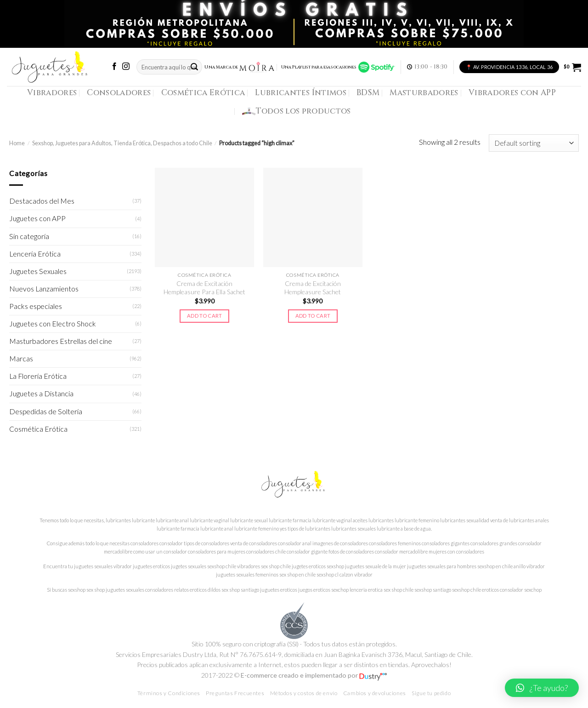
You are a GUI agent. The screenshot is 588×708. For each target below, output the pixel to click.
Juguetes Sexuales (38, 271)
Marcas (21, 359)
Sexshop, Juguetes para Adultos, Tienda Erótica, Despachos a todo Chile (122, 143)
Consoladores (119, 93)
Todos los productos (297, 111)
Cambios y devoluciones (375, 693)
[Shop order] (534, 143)
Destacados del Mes (42, 201)
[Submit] (194, 67)
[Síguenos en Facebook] (114, 67)
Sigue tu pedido (431, 693)
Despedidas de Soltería (46, 411)
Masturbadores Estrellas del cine (61, 341)
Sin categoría (29, 236)
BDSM (368, 93)
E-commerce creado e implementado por (314, 675)
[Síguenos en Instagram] (126, 67)
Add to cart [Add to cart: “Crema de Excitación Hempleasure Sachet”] (313, 316)
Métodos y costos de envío (304, 693)
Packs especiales (36, 306)
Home (17, 143)
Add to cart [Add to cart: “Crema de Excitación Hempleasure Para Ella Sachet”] (205, 316)
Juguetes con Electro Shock (53, 324)
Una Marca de (240, 67)
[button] (542, 688)
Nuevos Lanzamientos (44, 289)
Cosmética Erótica (203, 93)
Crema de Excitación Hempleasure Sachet (313, 288)
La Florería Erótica (38, 376)
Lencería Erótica (35, 254)
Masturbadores (424, 93)
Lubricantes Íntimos (301, 93)
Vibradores (52, 93)
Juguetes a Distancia (41, 394)
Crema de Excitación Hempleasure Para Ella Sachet (204, 288)
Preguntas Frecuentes (235, 693)
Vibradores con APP (512, 93)
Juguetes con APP (37, 218)
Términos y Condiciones (169, 693)
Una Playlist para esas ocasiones (338, 67)
